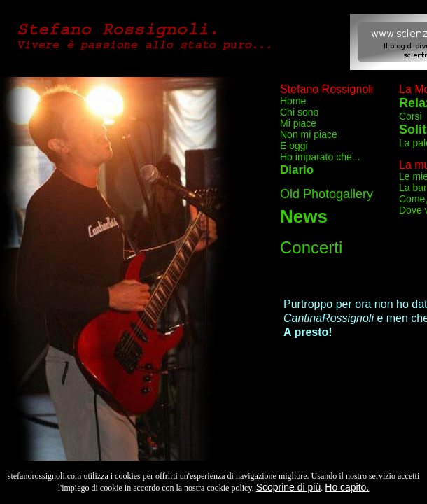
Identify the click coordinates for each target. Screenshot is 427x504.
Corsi (411, 116)
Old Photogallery (327, 194)
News (304, 216)
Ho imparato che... (320, 157)
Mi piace (298, 123)
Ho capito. (347, 487)
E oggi (294, 146)
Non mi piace (309, 134)
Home (293, 101)
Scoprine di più (289, 487)
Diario (297, 170)
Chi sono (299, 112)
